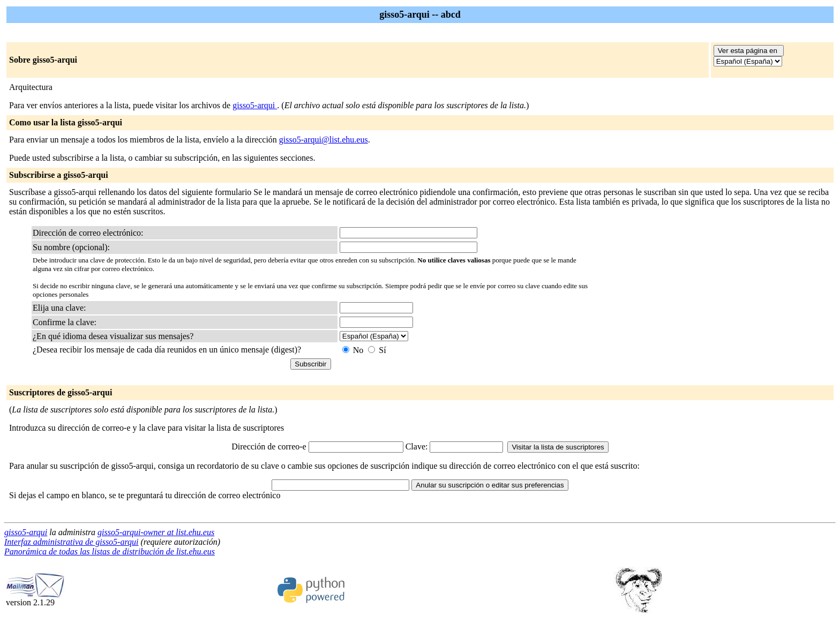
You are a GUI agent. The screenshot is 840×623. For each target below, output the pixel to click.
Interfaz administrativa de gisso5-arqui (72, 542)
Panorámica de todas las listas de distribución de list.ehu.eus (110, 551)
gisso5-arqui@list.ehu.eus (324, 140)
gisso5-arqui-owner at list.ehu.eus (156, 532)
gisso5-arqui (255, 105)
